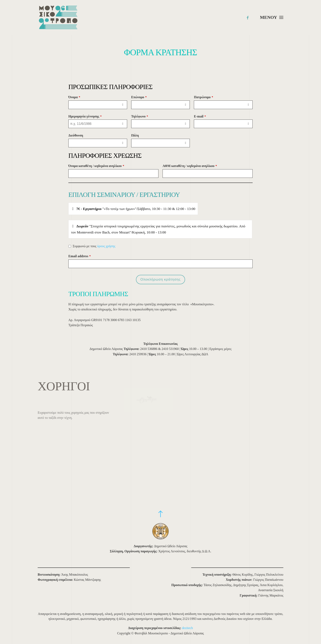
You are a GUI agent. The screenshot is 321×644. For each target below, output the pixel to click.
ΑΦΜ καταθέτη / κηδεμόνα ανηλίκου (190, 166)
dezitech (187, 628)
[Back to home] (58, 17)
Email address (80, 256)
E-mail (200, 116)
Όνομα (74, 97)
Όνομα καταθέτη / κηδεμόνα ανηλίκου (96, 166)
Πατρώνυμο (203, 97)
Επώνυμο (139, 97)
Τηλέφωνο (140, 116)
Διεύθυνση (76, 135)
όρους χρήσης (106, 246)
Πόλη (135, 135)
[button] (272, 17)
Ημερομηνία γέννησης (85, 116)
